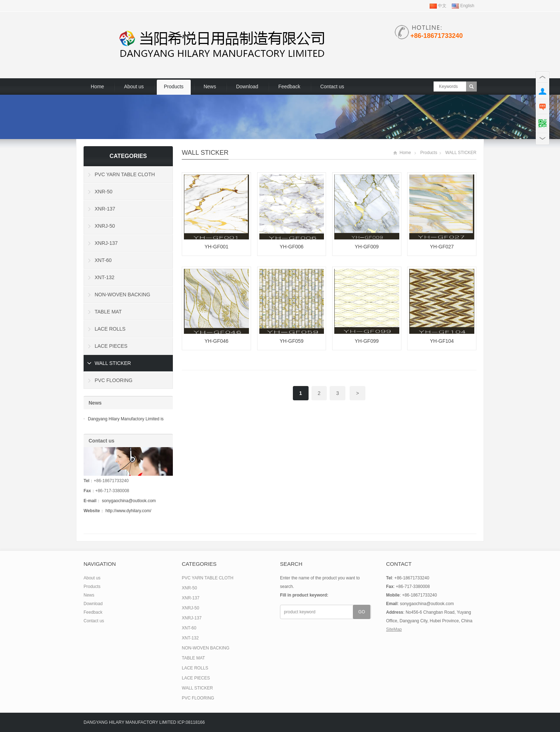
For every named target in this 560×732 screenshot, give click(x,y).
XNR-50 (104, 192)
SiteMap (394, 629)
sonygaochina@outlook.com (129, 501)
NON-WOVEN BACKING (122, 295)
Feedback (289, 86)
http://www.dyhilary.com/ (128, 511)
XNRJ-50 (105, 226)
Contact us (332, 86)
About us (134, 86)
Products (174, 86)
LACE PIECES (111, 346)
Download (247, 86)
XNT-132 (104, 277)
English (463, 6)
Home (97, 86)
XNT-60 (103, 260)
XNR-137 (105, 209)
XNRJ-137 (106, 243)
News (210, 86)
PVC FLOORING (114, 380)
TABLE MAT (108, 312)
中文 (438, 6)
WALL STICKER (205, 153)
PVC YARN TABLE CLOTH (125, 174)
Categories (128, 156)
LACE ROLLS (110, 329)
